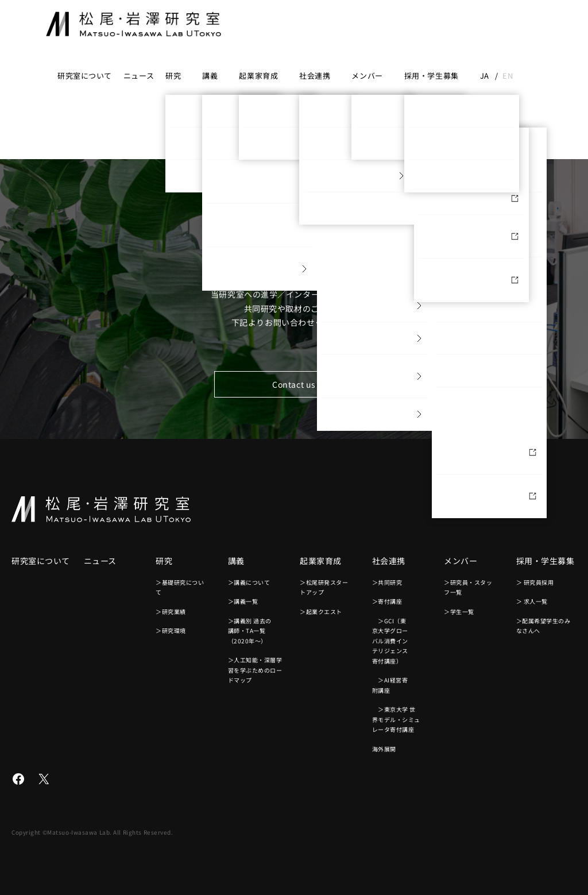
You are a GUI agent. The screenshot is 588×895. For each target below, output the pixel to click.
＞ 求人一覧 (532, 601)
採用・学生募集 (432, 76)
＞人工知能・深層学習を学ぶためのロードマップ (255, 670)
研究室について (85, 76)
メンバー (367, 76)
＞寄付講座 (387, 601)
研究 (173, 76)
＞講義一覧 (243, 601)
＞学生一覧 (459, 612)
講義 (210, 76)
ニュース (139, 76)
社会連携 (315, 76)
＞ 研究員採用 (535, 582)
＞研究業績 (171, 612)
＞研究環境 (171, 630)
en (508, 76)
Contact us (294, 384)
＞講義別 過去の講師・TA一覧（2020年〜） (250, 631)
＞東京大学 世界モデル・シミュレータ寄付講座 (396, 719)
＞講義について (249, 582)
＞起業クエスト (321, 612)
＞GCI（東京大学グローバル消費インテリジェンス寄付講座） (390, 641)
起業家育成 (258, 76)
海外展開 (384, 749)
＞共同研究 (387, 582)
